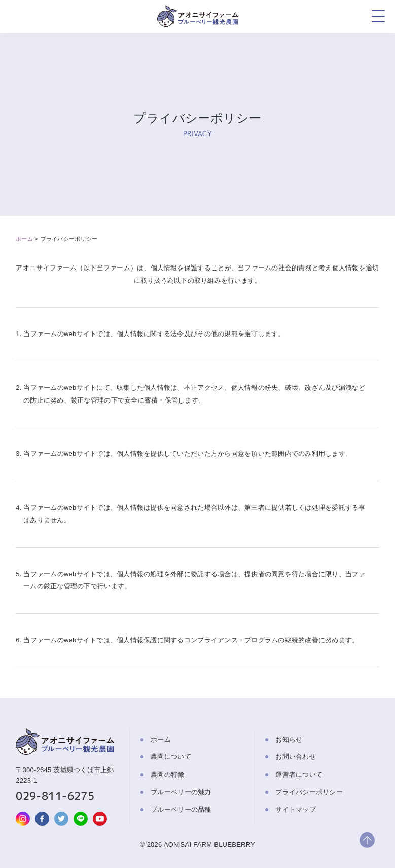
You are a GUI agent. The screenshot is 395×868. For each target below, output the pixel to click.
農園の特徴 (167, 774)
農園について (171, 757)
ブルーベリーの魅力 (181, 792)
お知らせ (289, 739)
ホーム (24, 239)
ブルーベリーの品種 (181, 809)
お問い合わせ (296, 757)
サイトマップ (296, 809)
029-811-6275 (55, 796)
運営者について (299, 774)
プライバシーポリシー (309, 792)
